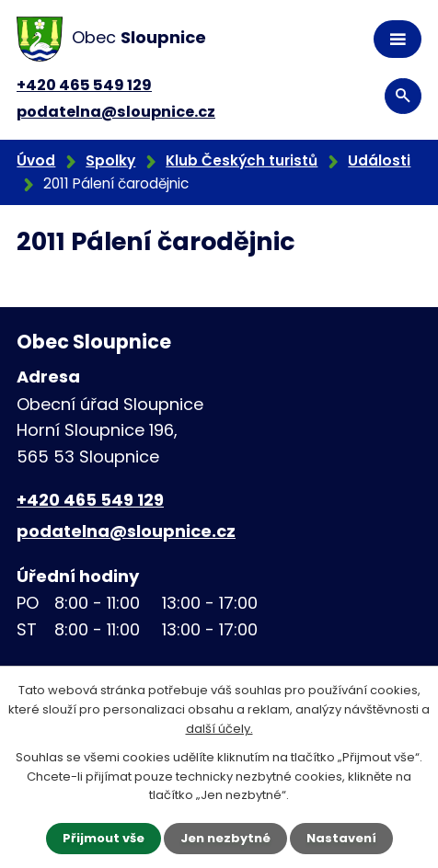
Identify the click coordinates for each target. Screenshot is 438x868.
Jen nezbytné (225, 838)
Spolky (110, 160)
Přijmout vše (104, 838)
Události (379, 160)
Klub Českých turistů (242, 160)
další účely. (219, 729)
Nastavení (341, 838)
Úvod (36, 160)
